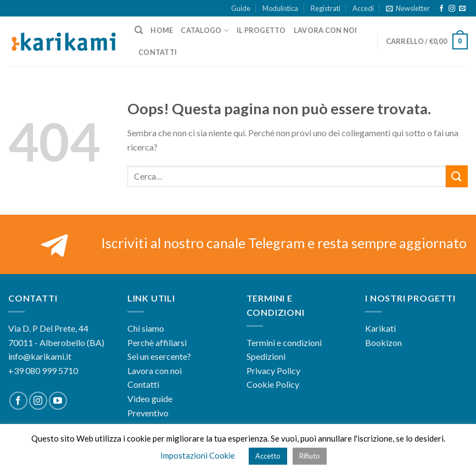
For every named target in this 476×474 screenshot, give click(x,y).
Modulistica (280, 8)
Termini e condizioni (284, 342)
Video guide (150, 398)
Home (162, 30)
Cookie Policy (273, 384)
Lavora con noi (326, 30)
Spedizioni (266, 356)
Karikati (380, 328)
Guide (241, 8)
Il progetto (261, 30)
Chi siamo (146, 328)
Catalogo (205, 30)
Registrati (326, 8)
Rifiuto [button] (310, 456)
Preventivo (148, 413)
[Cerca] (139, 30)
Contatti (158, 52)
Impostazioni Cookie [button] (198, 455)
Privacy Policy (273, 370)
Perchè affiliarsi (157, 342)
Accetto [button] (268, 456)
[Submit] (457, 176)
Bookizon (383, 342)
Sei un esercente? (159, 356)
